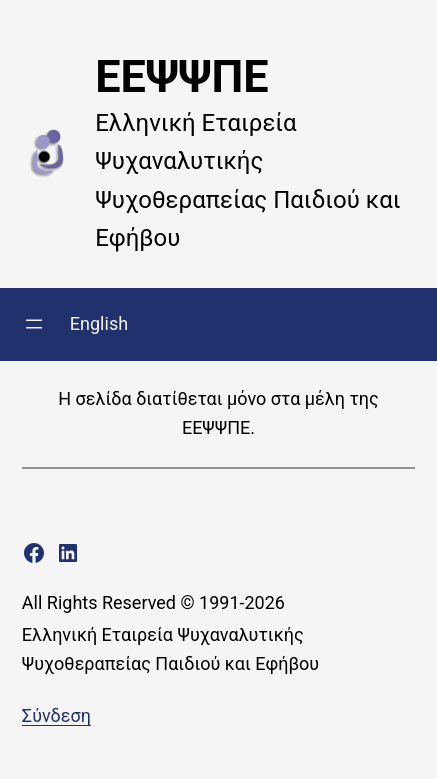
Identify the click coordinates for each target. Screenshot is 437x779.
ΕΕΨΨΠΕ (181, 76)
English (99, 323)
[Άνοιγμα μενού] (34, 324)
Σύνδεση (56, 715)
